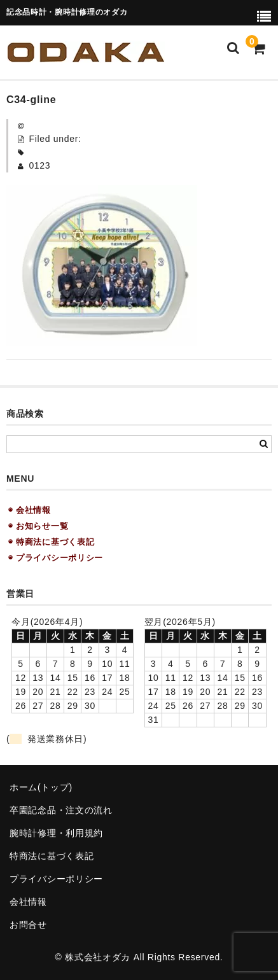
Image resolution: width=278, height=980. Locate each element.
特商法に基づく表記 (52, 856)
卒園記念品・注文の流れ (61, 810)
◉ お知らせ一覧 (38, 526)
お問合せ (28, 925)
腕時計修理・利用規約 (56, 833)
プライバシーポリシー (56, 879)
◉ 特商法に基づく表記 (51, 542)
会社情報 (28, 902)
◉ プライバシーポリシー (56, 558)
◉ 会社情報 (30, 510)
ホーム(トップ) (41, 787)
